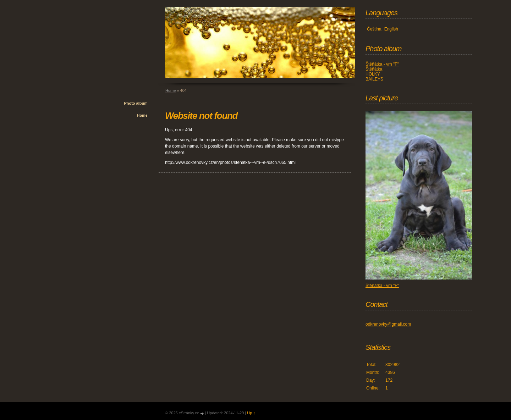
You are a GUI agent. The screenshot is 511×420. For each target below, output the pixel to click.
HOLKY (373, 74)
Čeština (374, 29)
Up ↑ (251, 413)
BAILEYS (374, 79)
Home (142, 115)
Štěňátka (374, 69)
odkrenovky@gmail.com (388, 324)
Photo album (136, 103)
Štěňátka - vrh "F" (382, 64)
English (391, 29)
